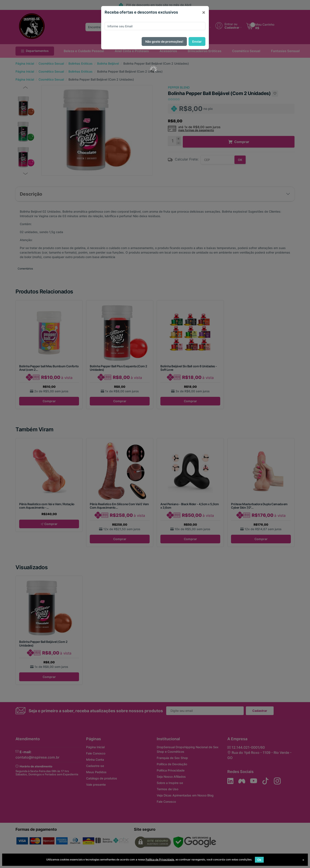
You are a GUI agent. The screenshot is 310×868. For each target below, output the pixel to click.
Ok (259, 860)
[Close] (204, 12)
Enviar (197, 41)
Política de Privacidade (160, 859)
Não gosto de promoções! (164, 41)
